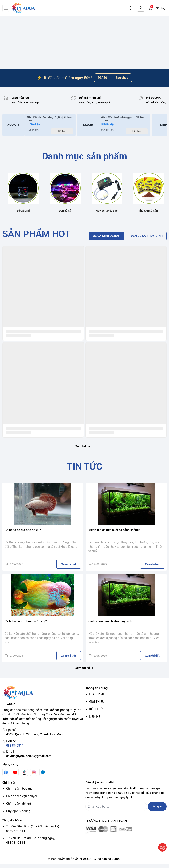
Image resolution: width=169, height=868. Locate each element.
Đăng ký (157, 811)
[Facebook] (6, 777)
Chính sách (10, 787)
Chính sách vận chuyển (22, 801)
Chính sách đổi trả (19, 808)
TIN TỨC (85, 471)
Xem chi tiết (68, 569)
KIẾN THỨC (97, 714)
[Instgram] (34, 777)
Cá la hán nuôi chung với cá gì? (26, 626)
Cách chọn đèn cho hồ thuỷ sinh (110, 626)
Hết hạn (62, 136)
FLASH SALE (98, 699)
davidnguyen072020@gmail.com (29, 760)
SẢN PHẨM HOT (36, 238)
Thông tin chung (96, 693)
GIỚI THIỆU (97, 706)
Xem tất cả (84, 451)
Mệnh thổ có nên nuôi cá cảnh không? (114, 534)
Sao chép (122, 82)
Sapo (116, 863)
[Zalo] (43, 777)
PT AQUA (85, 863)
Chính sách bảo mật (20, 793)
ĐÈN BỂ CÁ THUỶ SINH (147, 240)
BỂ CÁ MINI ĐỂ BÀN (107, 240)
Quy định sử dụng (18, 816)
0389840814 (15, 750)
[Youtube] (15, 777)
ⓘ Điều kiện (33, 129)
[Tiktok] (24, 777)
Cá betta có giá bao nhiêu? (23, 534)
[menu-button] (6, 8)
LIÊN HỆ (95, 721)
